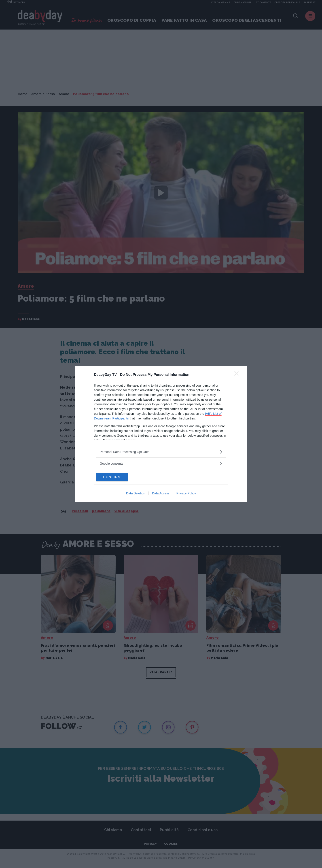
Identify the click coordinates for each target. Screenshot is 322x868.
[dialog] (161, 434)
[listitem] (161, 452)
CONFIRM (118, 477)
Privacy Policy (186, 494)
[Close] (238, 375)
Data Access (161, 494)
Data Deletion (136, 494)
